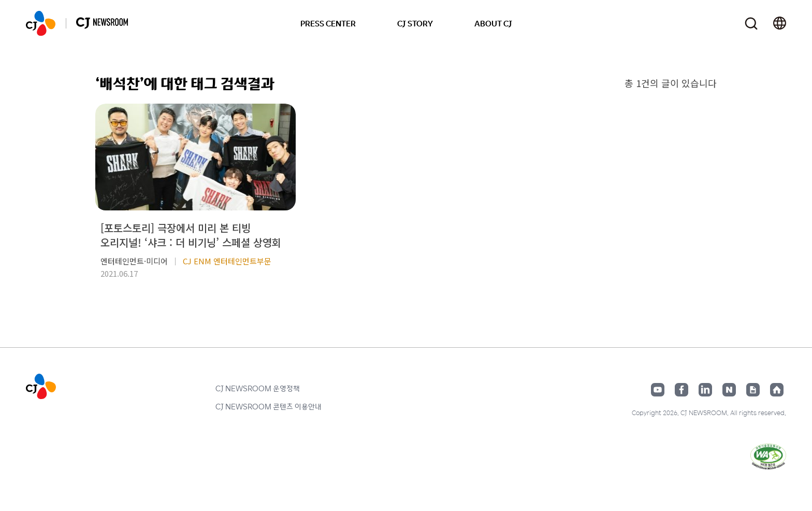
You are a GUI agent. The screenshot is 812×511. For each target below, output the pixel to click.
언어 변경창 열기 (780, 23)
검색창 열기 (751, 24)
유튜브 (658, 390)
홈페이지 (777, 390)
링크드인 (705, 390)
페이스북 (682, 390)
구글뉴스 (753, 390)
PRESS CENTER (328, 23)
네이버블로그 (729, 390)
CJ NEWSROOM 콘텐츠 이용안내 (269, 406)
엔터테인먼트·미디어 (134, 261)
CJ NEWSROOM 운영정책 (258, 388)
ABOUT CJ (493, 23)
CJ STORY (415, 23)
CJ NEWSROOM (41, 23)
